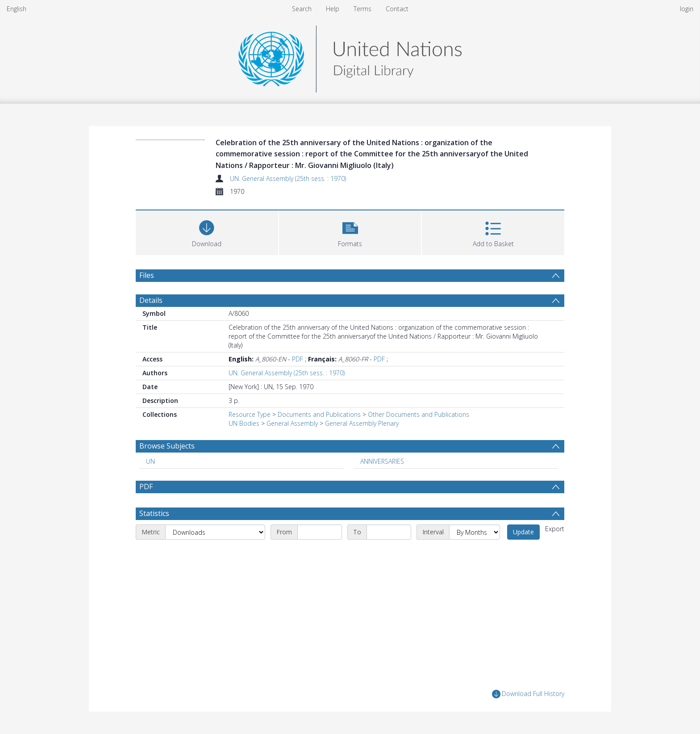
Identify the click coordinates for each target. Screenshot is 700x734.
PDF (298, 359)
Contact (397, 9)
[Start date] (320, 532)
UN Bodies (244, 423)
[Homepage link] (350, 57)
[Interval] (475, 532)
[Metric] (215, 532)
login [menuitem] (687, 9)
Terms (362, 9)
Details (151, 300)
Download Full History (528, 694)
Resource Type (250, 414)
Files (147, 275)
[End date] (389, 532)
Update (523, 532)
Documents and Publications (319, 414)
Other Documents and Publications (419, 414)
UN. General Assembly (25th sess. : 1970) (288, 178)
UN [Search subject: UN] (150, 461)
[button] (350, 232)
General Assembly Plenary (362, 423)
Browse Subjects (167, 446)
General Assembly (292, 423)
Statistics (154, 513)
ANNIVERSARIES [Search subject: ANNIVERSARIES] (382, 461)
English (17, 9)
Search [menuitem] (302, 9)
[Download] (207, 232)
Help (333, 9)
